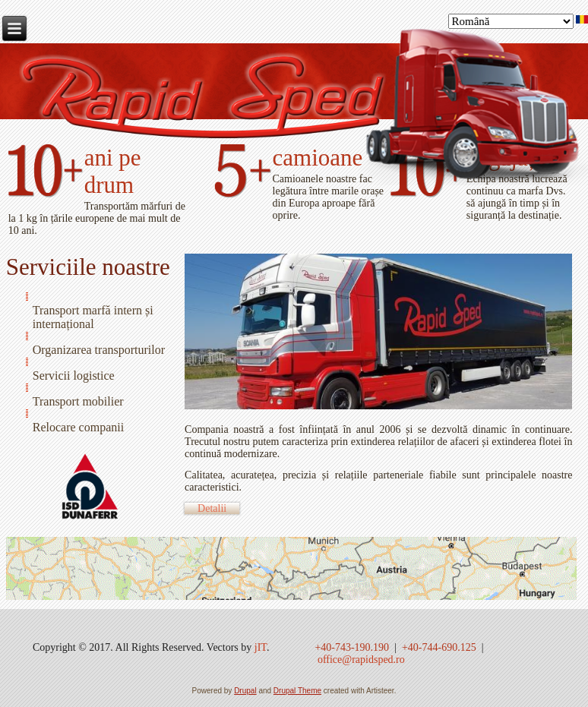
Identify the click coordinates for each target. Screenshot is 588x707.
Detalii (212, 508)
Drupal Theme (297, 691)
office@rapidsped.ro (361, 660)
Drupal (245, 691)
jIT (261, 647)
